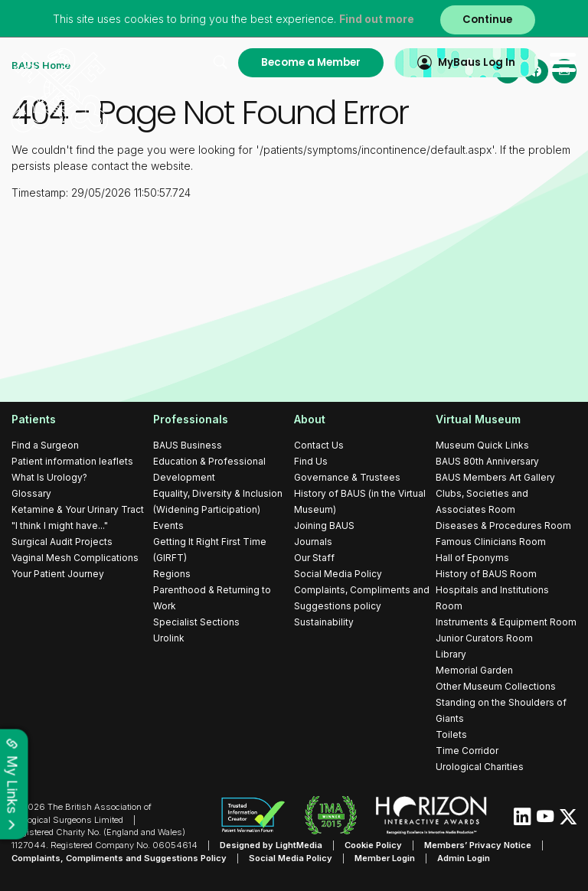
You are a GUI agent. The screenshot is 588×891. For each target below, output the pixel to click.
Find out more (377, 19)
